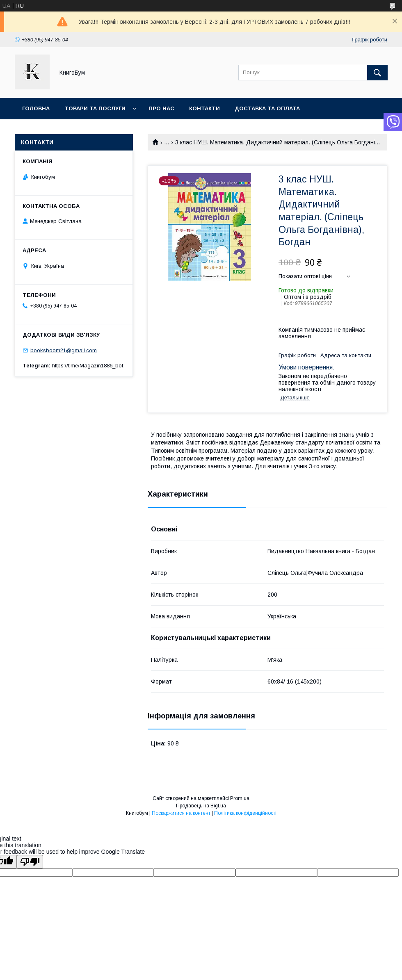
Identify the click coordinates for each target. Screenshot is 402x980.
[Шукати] (377, 73)
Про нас (161, 108)
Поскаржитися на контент (181, 813)
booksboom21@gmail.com (64, 350)
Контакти (204, 108)
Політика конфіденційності (245, 813)
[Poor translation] (30, 862)
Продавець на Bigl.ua (201, 806)
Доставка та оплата (267, 108)
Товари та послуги (95, 108)
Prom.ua (240, 798)
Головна (36, 108)
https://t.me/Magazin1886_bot (88, 366)
